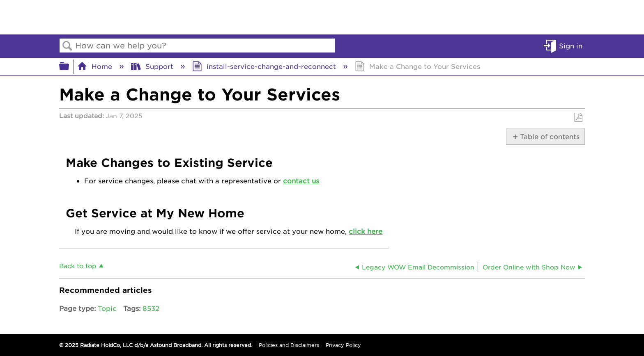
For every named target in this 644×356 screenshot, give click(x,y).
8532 (151, 308)
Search (67, 46)
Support (153, 66)
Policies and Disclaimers (289, 345)
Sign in (571, 46)
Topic (107, 308)
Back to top (78, 266)
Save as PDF (578, 118)
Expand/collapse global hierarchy (69, 66)
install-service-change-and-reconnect (265, 66)
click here (366, 231)
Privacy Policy (343, 345)
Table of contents (549, 136)
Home (96, 66)
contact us (301, 180)
